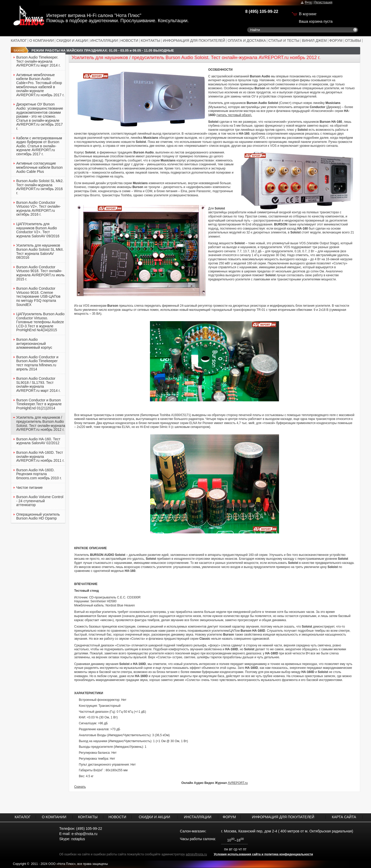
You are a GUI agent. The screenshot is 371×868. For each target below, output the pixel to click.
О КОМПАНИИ (42, 40)
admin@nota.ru (196, 854)
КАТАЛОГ (19, 40)
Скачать (80, 787)
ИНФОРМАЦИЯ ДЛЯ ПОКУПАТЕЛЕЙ (194, 40)
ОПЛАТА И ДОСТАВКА (247, 40)
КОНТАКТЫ (150, 40)
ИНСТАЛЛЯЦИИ (104, 40)
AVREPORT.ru (238, 783)
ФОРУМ (336, 40)
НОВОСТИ (129, 40)
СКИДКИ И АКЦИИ (72, 40)
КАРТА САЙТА (344, 817)
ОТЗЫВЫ (353, 40)
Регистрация (323, 2)
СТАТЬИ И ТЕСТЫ (284, 40)
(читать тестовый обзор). (234, 115)
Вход (308, 2)
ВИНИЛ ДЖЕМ (314, 40)
